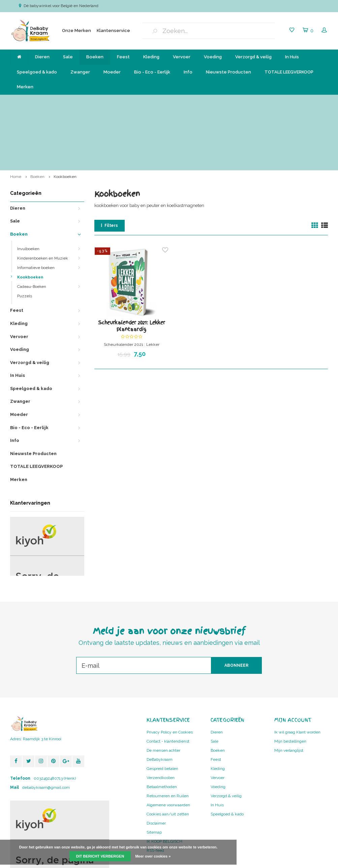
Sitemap (154, 775)
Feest (123, 57)
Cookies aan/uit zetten (168, 756)
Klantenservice (113, 31)
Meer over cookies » (153, 856)
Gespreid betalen (162, 711)
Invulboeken (28, 191)
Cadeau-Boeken (32, 229)
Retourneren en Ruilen (168, 738)
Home (16, 119)
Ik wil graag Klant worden (297, 675)
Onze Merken (76, 31)
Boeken (95, 57)
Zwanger (80, 72)
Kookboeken (65, 119)
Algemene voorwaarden (168, 747)
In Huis (292, 57)
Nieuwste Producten (228, 72)
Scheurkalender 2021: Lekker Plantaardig (132, 268)
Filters (110, 168)
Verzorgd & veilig (253, 57)
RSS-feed (155, 793)
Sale (68, 57)
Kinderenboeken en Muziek (42, 201)
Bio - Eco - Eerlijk (152, 72)
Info (188, 72)
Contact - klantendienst (168, 684)
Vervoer (182, 57)
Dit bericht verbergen (100, 856)
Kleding (151, 57)
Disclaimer (156, 766)
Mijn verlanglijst (289, 693)
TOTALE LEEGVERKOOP (289, 72)
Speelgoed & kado (37, 72)
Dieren (42, 57)
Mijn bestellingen (290, 684)
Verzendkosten (161, 720)
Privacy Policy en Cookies (170, 675)
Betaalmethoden (162, 729)
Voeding (213, 57)
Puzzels (25, 238)
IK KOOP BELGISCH (164, 784)
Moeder (112, 72)
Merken (25, 87)
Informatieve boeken (36, 210)
